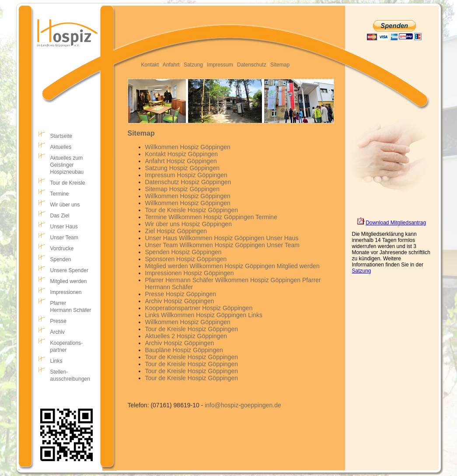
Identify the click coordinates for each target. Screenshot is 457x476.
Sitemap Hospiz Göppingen (182, 189)
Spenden (61, 259)
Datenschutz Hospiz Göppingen (188, 182)
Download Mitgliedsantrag (396, 223)
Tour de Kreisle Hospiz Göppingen (192, 210)
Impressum (220, 65)
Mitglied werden (69, 281)
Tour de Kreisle (68, 183)
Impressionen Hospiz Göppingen (190, 273)
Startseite (61, 136)
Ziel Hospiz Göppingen (176, 231)
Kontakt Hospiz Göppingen (182, 154)
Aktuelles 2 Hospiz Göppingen (186, 336)
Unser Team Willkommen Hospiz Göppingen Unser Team (223, 245)
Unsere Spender (69, 270)
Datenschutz (252, 65)
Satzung (193, 65)
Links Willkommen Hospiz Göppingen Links (204, 315)
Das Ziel (60, 216)
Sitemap (280, 65)
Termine (60, 194)
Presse (58, 321)
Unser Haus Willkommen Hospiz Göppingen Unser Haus (222, 238)
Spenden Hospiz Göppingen (183, 252)
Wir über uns (65, 205)
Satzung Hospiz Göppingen (182, 168)
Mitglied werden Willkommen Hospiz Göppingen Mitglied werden (232, 266)
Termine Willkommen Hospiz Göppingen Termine (211, 217)
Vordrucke (62, 248)
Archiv (58, 332)
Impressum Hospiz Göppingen (186, 175)
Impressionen (66, 292)
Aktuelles (61, 147)
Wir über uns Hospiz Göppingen (188, 224)
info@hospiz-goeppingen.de (243, 405)
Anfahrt (171, 65)
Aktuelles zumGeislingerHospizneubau (67, 165)
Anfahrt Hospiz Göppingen (181, 161)
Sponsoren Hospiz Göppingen (186, 259)
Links (56, 361)
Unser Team (64, 238)
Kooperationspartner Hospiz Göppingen (199, 308)
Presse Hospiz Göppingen (181, 294)
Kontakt (150, 65)
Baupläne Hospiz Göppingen (184, 350)
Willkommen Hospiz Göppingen (188, 147)
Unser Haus (64, 227)
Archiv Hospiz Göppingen (180, 301)
